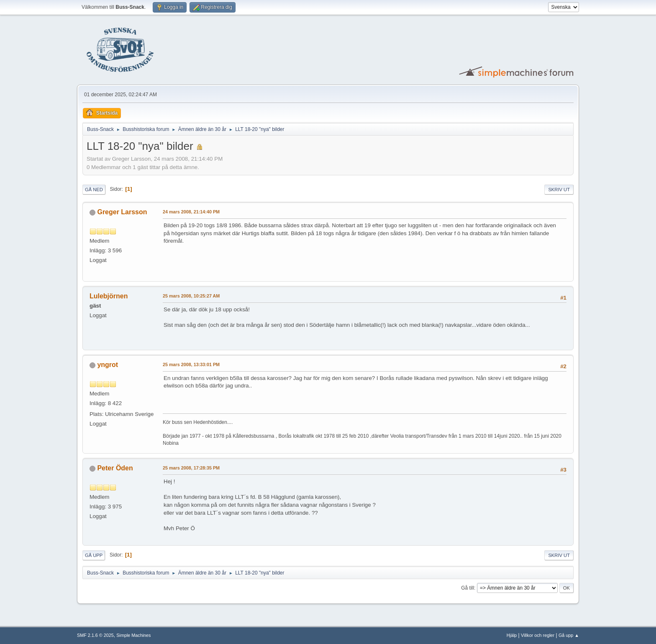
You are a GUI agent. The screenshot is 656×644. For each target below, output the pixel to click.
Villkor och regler (538, 635)
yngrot (108, 365)
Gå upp (94, 555)
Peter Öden (115, 468)
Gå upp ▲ (569, 635)
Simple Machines (133, 635)
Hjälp (512, 635)
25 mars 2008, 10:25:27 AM (191, 296)
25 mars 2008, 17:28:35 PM (191, 468)
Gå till (468, 588)
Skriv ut (559, 190)
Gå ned (94, 190)
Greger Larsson (122, 212)
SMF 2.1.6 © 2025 (95, 635)
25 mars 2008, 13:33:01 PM (191, 364)
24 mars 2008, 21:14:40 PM (191, 212)
